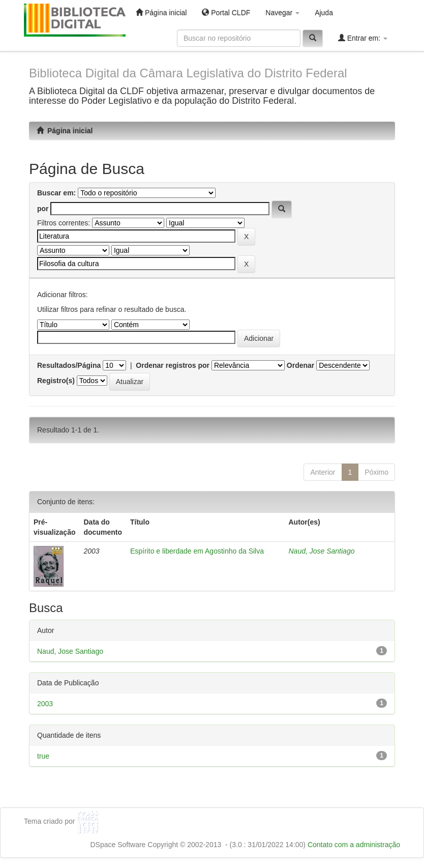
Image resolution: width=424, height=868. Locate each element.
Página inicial (161, 12)
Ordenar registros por (173, 365)
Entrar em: (363, 38)
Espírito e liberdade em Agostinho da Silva (197, 551)
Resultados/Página (69, 365)
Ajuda (324, 13)
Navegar (282, 13)
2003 (45, 704)
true (43, 756)
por (43, 209)
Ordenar (300, 365)
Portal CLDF (226, 12)
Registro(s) (56, 381)
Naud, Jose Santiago (321, 551)
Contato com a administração (354, 845)
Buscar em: (56, 193)
